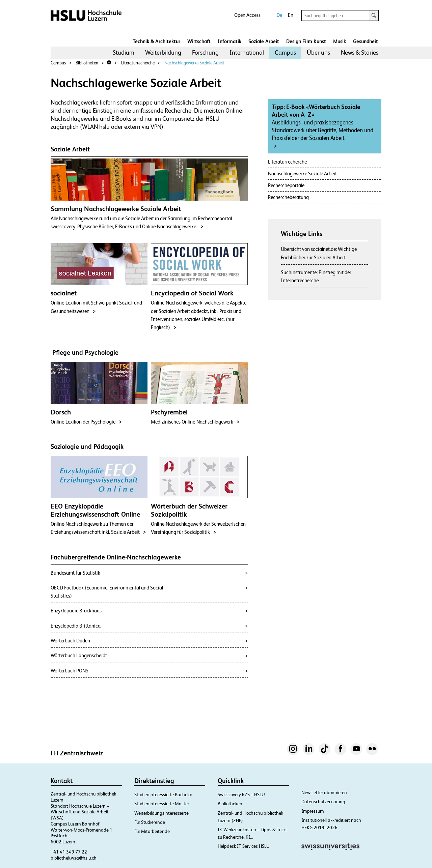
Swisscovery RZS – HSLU (241, 794)
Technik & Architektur (156, 41)
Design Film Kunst (306, 41)
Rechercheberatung (288, 197)
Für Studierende (150, 822)
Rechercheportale (286, 185)
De (279, 15)
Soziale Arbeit (264, 41)
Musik (340, 41)
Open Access (247, 15)
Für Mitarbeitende (152, 831)
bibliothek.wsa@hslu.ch (74, 858)
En (291, 15)
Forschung (205, 52)
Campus (285, 52)
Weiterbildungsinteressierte (161, 813)
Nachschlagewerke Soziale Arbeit (194, 63)
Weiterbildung (163, 52)
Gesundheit (366, 41)
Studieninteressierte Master (162, 804)
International (247, 52)
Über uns (318, 52)
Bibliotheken (87, 63)
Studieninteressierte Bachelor (163, 794)
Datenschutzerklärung (323, 802)
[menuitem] (124, 53)
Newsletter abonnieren (324, 792)
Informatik (230, 41)
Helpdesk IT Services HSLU (244, 846)
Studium (124, 52)
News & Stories (360, 52)
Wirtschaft (199, 41)
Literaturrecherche (138, 63)
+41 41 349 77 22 (69, 852)
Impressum (313, 811)
